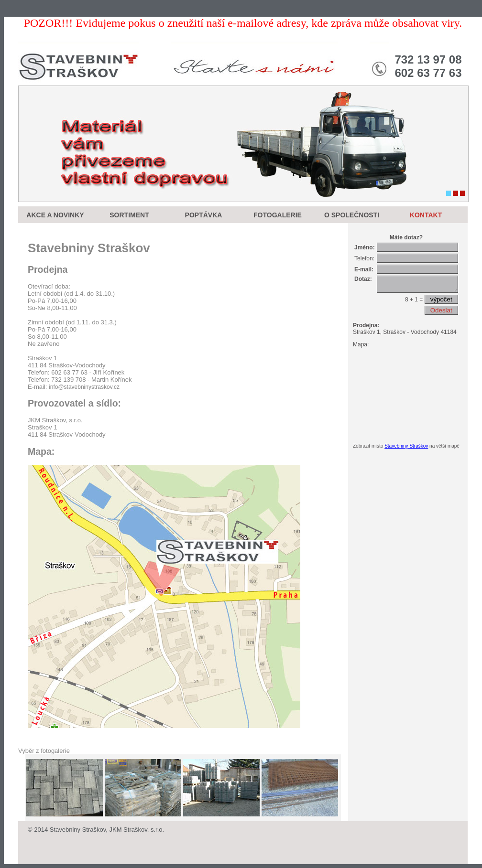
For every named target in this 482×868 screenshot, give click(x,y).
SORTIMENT (129, 215)
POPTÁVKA (204, 215)
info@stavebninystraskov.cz (84, 387)
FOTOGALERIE (278, 215)
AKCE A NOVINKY (55, 215)
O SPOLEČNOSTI (352, 215)
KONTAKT (426, 215)
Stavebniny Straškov (406, 449)
